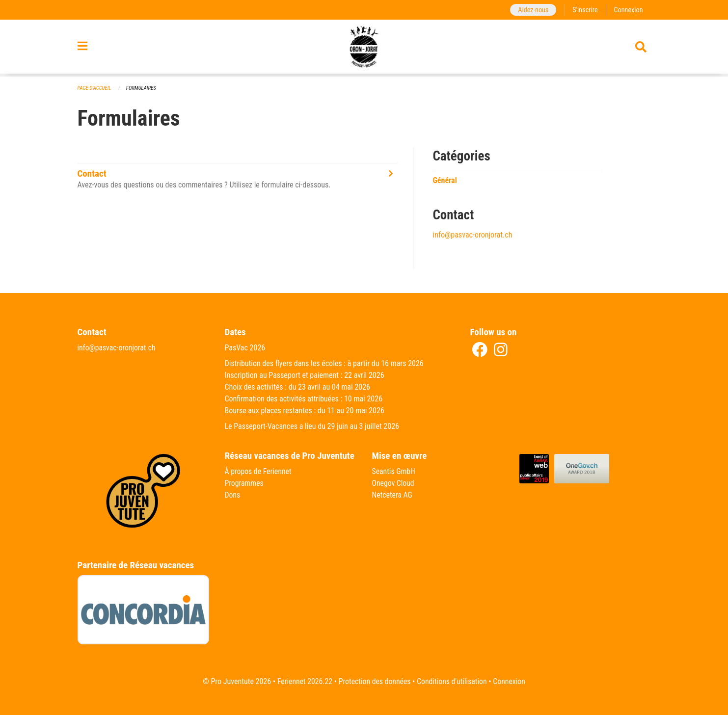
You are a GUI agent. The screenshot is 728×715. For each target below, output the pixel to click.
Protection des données (374, 681)
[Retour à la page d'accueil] (364, 48)
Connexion (628, 10)
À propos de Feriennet (259, 471)
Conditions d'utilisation (453, 681)
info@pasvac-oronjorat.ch (472, 235)
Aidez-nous (532, 10)
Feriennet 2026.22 (303, 681)
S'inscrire (584, 10)
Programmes (245, 483)
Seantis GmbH (394, 471)
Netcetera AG (393, 495)
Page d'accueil (95, 88)
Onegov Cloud (394, 483)
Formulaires (142, 88)
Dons (233, 495)
